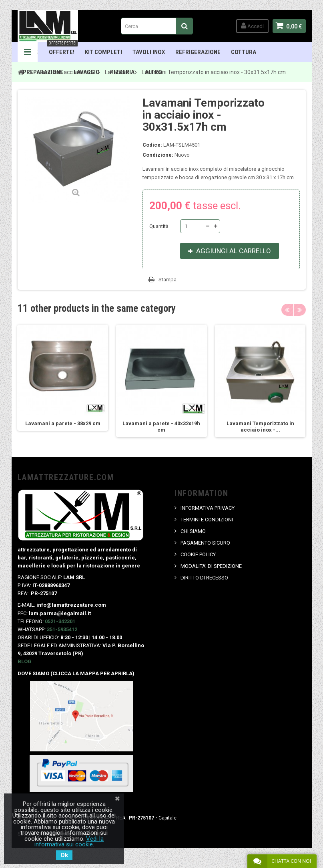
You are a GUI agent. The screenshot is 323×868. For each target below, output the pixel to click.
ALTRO (153, 72)
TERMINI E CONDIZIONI (207, 520)
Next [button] (300, 310)
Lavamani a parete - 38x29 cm (63, 423)
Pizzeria (122, 72)
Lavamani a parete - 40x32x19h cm (161, 427)
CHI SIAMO (193, 531)
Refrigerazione (198, 52)
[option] (63, 378)
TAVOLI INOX (149, 52)
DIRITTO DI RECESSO (204, 578)
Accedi (252, 26)
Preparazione (43, 72)
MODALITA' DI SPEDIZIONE (211, 566)
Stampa (168, 280)
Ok (64, 855)
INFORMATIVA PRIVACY (208, 508)
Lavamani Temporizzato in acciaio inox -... (260, 427)
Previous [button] (287, 310)
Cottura (244, 52)
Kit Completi (103, 52)
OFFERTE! (62, 49)
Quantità (159, 226)
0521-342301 (60, 621)
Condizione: (158, 155)
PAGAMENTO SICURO (205, 543)
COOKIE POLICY (198, 554)
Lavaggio (87, 72)
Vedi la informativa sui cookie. (69, 842)
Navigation (28, 52)
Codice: (152, 145)
